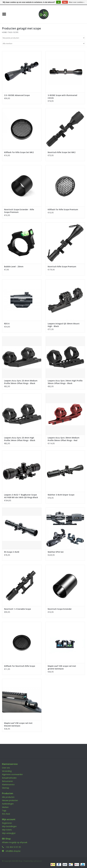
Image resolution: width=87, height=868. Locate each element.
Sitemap (6, 788)
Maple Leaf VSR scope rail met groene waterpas (62, 667)
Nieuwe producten (10, 800)
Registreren (7, 823)
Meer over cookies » (77, 2)
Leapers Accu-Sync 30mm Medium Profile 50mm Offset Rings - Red (64, 439)
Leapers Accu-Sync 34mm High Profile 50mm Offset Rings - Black (65, 382)
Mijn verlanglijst (9, 833)
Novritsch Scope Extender (60, 609)
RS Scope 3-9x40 (12, 552)
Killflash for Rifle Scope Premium (63, 209)
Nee (65, 2)
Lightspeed (37, 861)
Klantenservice (8, 784)
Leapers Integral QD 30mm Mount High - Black (64, 325)
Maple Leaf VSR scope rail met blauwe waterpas (18, 724)
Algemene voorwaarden (12, 774)
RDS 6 (7, 324)
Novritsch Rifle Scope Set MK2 (62, 152)
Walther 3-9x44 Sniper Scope (61, 495)
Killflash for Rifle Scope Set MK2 (19, 152)
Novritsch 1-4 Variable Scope (18, 609)
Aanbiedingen (8, 804)
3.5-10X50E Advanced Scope (17, 95)
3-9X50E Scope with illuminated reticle (62, 97)
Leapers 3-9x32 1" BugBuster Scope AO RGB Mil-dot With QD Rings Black (21, 496)
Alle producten (8, 797)
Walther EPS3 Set (56, 552)
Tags (10, 32)
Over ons (6, 768)
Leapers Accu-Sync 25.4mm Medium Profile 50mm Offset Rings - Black (21, 382)
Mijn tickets (7, 830)
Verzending (7, 771)
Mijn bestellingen (9, 826)
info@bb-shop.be (13, 851)
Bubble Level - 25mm (14, 267)
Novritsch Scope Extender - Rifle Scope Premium (19, 211)
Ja (58, 2)
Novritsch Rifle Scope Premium (62, 267)
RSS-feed (6, 814)
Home (4, 32)
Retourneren (7, 781)
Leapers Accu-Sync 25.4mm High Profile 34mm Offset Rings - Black (20, 439)
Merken (5, 807)
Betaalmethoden (9, 778)
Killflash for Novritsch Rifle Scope (20, 666)
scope (16, 32)
